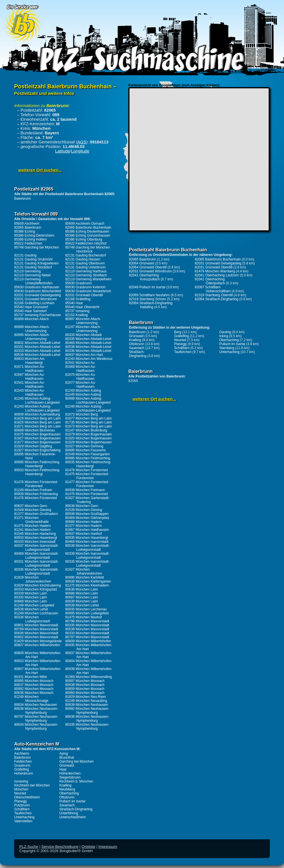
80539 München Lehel (82, 605)
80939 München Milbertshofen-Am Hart (89, 671)
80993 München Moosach (85, 693)
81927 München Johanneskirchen (84, 571)
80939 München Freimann (85, 490)
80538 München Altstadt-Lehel (88, 347)
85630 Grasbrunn (79, 283)
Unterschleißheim (73, 817)
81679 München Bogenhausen (88, 434)
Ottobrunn (67, 797)
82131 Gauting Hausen (83, 259)
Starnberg (227, 348)
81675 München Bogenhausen (37, 434)
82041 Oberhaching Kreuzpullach (144, 277)
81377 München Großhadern (36, 514)
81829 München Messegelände (38, 641)
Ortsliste (88, 847)
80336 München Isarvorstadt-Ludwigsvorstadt (36, 571)
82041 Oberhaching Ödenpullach (210, 281)
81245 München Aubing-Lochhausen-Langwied (37, 400)
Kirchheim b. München (76, 781)
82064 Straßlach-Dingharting (217, 299)
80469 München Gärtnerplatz (87, 518)
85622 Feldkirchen (28, 243)
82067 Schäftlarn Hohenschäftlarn (213, 289)
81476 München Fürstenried (35, 498)
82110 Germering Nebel (32, 275)
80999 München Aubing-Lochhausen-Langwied (88, 400)
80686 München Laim (82, 593)
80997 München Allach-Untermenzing (83, 321)
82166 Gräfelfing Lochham (34, 303)
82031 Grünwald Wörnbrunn (36, 299)
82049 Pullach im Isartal (147, 287)
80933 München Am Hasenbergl (29, 361)
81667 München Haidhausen (87, 530)
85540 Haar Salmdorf (30, 311)
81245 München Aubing (83, 395)
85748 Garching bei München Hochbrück (88, 249)
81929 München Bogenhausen (88, 442)
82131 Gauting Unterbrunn (85, 267)
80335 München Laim (31, 597)
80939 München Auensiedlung (37, 414)
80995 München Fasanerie (86, 450)
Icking (224, 336)
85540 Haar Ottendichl (82, 307)
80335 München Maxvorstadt (87, 625)
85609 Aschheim (27, 224)
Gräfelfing (22, 769)
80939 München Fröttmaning (36, 494)
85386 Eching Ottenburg (84, 239)
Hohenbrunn (24, 773)
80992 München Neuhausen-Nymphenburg (87, 711)
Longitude (80, 151)
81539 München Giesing (84, 510)
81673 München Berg (82, 414)
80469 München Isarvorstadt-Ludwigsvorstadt (36, 556)
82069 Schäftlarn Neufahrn (149, 295)
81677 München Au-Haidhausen (81, 385)
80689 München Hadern (84, 522)
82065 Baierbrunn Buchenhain (88, 228)
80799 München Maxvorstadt (36, 629)
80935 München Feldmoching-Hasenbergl (88, 464)
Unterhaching (24, 817)
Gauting (225, 332)
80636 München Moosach (34, 693)
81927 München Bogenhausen (37, 438)
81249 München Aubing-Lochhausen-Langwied (88, 408)
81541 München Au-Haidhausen (29, 385)
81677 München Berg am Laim (89, 418)
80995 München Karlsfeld (85, 577)
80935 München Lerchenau (86, 609)
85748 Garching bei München (36, 247)
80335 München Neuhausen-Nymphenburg (87, 727)
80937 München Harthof (84, 534)
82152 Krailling (77, 315)
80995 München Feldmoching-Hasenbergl (37, 464)
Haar (63, 769)
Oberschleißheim (27, 797)
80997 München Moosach (85, 681)
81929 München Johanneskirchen (33, 579)
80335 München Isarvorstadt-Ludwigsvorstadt (87, 564)
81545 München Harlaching (35, 534)
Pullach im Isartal (72, 801)
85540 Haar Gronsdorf (31, 307)
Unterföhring (69, 813)
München (21, 789)
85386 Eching (25, 231)
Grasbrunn (22, 765)
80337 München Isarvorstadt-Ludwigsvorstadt (36, 548)
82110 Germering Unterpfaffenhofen (33, 281)
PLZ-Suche (29, 847)
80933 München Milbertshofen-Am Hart (38, 663)
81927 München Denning (84, 446)
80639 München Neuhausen (87, 705)
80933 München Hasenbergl (36, 538)
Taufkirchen (23, 813)
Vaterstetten (23, 821)
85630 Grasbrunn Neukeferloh (88, 291)
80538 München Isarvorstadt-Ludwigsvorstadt (87, 548)
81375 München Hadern (33, 526)
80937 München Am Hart (84, 355)
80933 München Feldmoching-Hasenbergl (37, 472)
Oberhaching (69, 793)
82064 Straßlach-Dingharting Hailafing (151, 305)
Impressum (108, 847)
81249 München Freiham (33, 490)
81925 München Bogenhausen (88, 438)
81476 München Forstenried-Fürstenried (36, 484)
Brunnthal (67, 758)
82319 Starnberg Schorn (148, 299)
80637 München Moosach (34, 685)
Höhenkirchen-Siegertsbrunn (70, 775)
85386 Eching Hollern (31, 239)
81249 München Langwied (34, 605)
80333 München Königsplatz (36, 589)
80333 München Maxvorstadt (87, 633)
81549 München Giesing (33, 510)
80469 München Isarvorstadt (87, 542)
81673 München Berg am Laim (89, 426)
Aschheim (22, 754)
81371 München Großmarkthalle (32, 520)
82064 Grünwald (141, 263)
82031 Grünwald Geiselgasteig (37, 295)
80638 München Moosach (85, 685)
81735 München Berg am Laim (89, 422)
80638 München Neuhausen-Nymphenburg (36, 711)
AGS (82, 142)
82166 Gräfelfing (78, 299)
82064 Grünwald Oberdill (148, 267)
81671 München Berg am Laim (37, 426)
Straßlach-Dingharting (76, 809)
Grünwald (67, 765)
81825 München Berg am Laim (37, 422)
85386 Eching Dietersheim (34, 235)
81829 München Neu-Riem (86, 697)
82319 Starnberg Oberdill (214, 295)
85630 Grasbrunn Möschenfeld (38, 291)
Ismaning (21, 781)
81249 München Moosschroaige (31, 699)
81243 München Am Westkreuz (89, 359)
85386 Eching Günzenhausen (88, 235)
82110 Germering (27, 271)
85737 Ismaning (77, 311)
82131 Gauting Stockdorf (33, 267)
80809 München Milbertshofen (88, 641)
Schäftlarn (22, 809)
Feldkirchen (23, 761)
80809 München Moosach (85, 689)
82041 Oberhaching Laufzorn (217, 275)
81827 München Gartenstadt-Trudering (87, 500)
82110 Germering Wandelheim (88, 279)
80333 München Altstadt (84, 335)
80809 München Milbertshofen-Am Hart (38, 655)
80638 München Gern (82, 506)
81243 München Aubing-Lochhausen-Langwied (37, 408)
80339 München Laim (31, 593)
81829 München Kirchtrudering (37, 585)
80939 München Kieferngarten (88, 581)
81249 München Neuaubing (86, 701)
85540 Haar (74, 303)
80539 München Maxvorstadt (87, 629)
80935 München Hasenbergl (87, 538)
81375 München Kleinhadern (87, 585)
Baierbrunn (23, 199)
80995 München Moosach (34, 681)
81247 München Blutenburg (86, 430)
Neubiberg (67, 789)
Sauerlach (67, 805)
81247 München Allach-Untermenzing (83, 329)
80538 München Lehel (31, 609)
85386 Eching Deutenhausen (87, 231)
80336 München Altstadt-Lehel (88, 351)
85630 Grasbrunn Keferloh (85, 287)
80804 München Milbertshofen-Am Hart (89, 663)
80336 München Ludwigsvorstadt (32, 619)
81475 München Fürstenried (87, 494)
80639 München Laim (82, 601)
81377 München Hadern (84, 526)
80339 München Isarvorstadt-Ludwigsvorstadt (87, 556)
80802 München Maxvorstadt (36, 637)
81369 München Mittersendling (89, 677)
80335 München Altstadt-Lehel (88, 339)
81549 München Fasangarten (88, 454)
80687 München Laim (82, 597)
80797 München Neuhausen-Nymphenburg (36, 719)
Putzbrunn (22, 805)
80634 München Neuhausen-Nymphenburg (36, 727)
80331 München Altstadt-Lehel (37, 347)
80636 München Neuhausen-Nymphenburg (87, 719)
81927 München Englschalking (37, 450)
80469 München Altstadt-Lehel (88, 343)
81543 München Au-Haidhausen (29, 393)
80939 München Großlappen (87, 514)
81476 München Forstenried (87, 470)
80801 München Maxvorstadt (36, 625)
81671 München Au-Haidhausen (29, 369)
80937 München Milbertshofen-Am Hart (89, 655)
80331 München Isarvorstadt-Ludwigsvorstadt (36, 564)
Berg (178, 332)
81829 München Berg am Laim (37, 418)
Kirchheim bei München (32, 785)
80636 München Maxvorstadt (36, 633)
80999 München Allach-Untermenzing (32, 329)
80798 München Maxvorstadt (87, 621)
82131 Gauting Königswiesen (36, 263)
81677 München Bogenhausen (37, 442)
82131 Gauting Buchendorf (86, 255)
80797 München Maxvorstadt (87, 637)
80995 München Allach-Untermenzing (32, 337)
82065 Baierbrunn (28, 228)
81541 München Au (80, 363)
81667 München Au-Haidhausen (29, 377)
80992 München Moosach (34, 689)
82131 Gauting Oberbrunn (85, 263)
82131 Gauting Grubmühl (33, 259)
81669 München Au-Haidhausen (81, 369)
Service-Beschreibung (60, 847)
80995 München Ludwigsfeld (87, 613)
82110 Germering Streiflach (86, 275)
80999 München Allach (31, 319)
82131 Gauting (25, 255)
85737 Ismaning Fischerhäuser (38, 315)
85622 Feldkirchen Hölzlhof (86, 243)
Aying (64, 754)
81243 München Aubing (83, 391)
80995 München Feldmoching (88, 458)
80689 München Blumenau (35, 430)
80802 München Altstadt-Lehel (37, 343)
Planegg (20, 801)
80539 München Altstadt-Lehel (37, 355)
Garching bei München (77, 761)
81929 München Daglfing (33, 446)
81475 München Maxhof (84, 617)
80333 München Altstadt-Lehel (37, 351)
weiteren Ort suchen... (40, 170)
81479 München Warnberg (215, 271)
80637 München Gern (31, 506)
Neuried (20, 793)
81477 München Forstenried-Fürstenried (87, 484)
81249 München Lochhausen (36, 613)
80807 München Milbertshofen (37, 645)
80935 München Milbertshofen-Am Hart (89, 647)
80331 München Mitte (31, 677)
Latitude (62, 151)
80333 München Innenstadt (35, 542)
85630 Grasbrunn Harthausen (37, 287)
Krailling (65, 785)
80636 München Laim (82, 589)
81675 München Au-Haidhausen (81, 377)
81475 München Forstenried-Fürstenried (87, 476)
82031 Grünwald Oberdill (84, 295)
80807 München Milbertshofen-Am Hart (38, 671)
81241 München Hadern (33, 530)
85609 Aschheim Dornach (85, 224)
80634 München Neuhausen (36, 705)
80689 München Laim (31, 601)
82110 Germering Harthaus (86, 271)
